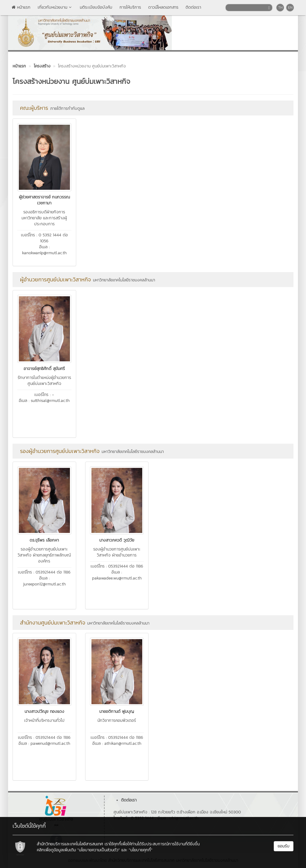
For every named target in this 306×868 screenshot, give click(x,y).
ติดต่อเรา (193, 7)
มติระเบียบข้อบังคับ (96, 7)
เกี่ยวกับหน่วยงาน (55, 7)
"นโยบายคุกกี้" (141, 850)
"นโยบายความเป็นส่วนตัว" (99, 850)
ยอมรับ (284, 846)
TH (280, 7)
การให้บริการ (130, 7)
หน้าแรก (21, 7)
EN (290, 7)
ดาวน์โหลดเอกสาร (163, 7)
